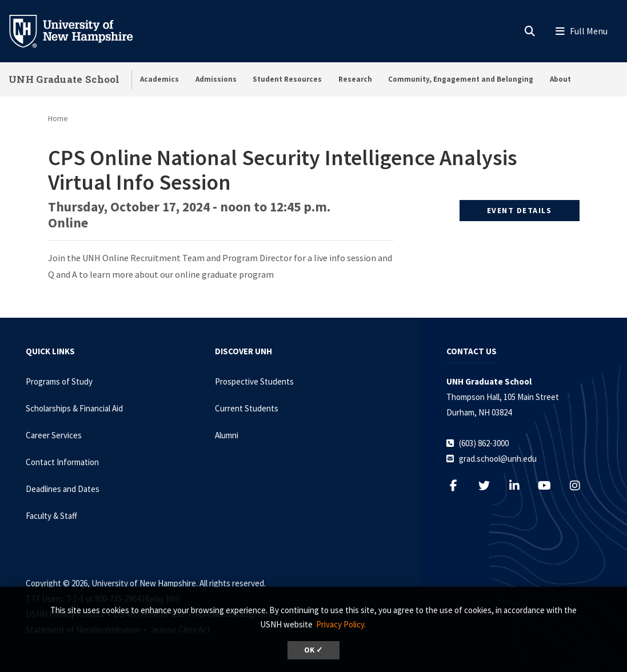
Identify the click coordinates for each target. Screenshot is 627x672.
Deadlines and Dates (63, 489)
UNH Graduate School (64, 79)
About (560, 79)
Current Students (247, 408)
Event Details (520, 210)
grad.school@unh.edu (498, 459)
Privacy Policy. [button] (341, 624)
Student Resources (287, 79)
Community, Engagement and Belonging (461, 79)
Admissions (216, 79)
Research (355, 79)
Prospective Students (254, 381)
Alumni (227, 435)
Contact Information (62, 462)
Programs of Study (59, 381)
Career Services (54, 435)
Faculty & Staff (51, 516)
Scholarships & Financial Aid (74, 408)
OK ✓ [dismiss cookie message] (313, 650)
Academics (159, 79)
